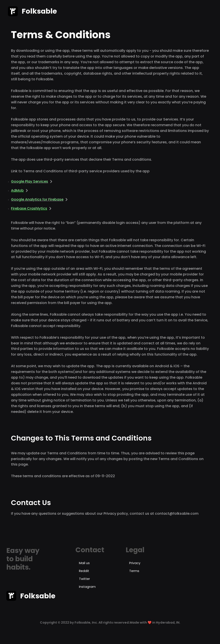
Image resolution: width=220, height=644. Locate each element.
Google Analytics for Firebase (37, 199)
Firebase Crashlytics (29, 208)
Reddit (84, 571)
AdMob (17, 190)
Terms (134, 571)
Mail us (84, 563)
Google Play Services (30, 181)
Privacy (135, 563)
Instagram (87, 587)
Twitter (84, 579)
